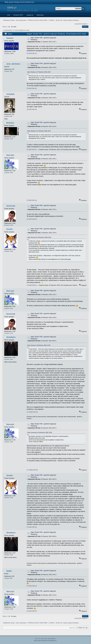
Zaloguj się (18, 2)
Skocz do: (72, 628)
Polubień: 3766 (9, 251)
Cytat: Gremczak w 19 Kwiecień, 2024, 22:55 (40, 432)
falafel (9, 571)
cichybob (10, 94)
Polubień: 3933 (9, 173)
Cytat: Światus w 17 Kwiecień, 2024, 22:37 (39, 72)
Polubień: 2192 (9, 139)
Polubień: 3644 (9, 359)
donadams (11, 337)
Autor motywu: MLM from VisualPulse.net (45, 641)
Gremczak (11, 206)
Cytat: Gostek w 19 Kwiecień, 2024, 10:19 (39, 345)
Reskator (10, 123)
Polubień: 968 (8, 71)
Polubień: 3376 (9, 225)
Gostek (9, 229)
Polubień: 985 (8, 116)
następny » (85, 24)
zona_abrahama (13, 64)
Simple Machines (51, 639)
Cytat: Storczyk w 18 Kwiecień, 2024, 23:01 (39, 237)
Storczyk (10, 155)
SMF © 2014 (44, 639)
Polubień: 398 (8, 578)
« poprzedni (78, 24)
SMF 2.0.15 (38, 639)
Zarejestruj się (29, 2)
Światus (10, 38)
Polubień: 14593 (9, 53)
